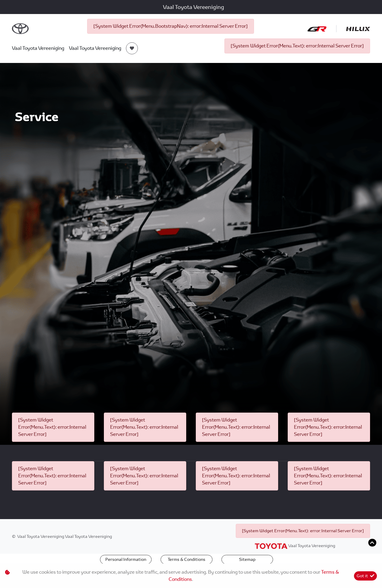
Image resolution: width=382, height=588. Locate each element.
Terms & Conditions (187, 559)
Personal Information (126, 559)
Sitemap (247, 559)
